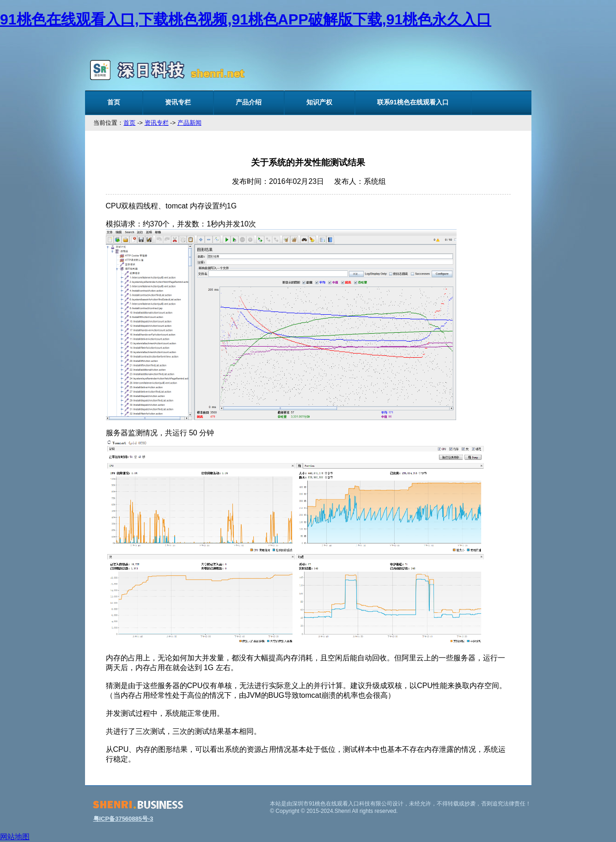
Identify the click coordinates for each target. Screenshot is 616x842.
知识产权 (319, 102)
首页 (114, 102)
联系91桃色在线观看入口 (413, 102)
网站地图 (15, 837)
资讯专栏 (178, 102)
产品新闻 (189, 123)
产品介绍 (249, 102)
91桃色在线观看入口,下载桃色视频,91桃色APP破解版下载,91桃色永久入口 (246, 19)
